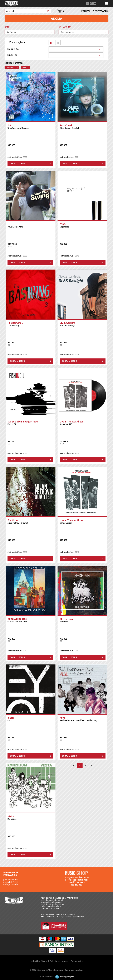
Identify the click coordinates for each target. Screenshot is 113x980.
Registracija (101, 11)
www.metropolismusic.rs (51, 902)
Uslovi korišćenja (39, 961)
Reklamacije (77, 961)
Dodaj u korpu (17, 163)
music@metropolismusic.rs (52, 904)
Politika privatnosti (59, 961)
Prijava (86, 11)
